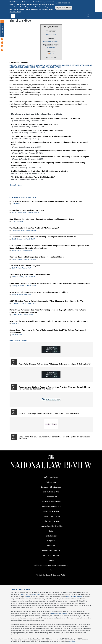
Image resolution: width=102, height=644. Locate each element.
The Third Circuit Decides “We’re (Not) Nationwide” (33, 177)
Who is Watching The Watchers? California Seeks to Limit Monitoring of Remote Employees (50, 157)
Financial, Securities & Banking (51, 526)
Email (52, 54)
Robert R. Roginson (29, 259)
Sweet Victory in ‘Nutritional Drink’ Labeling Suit (30, 275)
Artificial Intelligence (51, 477)
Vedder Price (51, 35)
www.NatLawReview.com (74, 597)
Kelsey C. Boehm (18, 277)
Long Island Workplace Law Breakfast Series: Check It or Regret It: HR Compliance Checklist (54, 438)
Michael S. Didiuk (29, 239)
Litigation (51, 560)
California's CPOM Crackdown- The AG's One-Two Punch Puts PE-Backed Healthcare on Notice (50, 283)
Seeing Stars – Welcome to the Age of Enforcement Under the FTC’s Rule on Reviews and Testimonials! (48, 331)
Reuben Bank (27, 268)
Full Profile (51, 47)
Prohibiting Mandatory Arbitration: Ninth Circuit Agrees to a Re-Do (39, 171)
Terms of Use (24, 595)
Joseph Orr (16, 323)
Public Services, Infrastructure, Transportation (51, 565)
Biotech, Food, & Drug (51, 492)
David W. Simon (17, 315)
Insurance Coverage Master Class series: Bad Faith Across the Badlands (50, 414)
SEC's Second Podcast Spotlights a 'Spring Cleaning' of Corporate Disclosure (43, 237)
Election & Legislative (51, 511)
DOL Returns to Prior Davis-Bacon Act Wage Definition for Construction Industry (46, 118)
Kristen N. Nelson (33, 213)
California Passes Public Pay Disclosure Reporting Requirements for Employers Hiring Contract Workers (48, 164)
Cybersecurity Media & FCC (51, 507)
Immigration (51, 541)
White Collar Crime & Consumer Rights (51, 575)
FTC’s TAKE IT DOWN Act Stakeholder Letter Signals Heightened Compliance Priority (46, 201)
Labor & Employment (51, 555)
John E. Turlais (28, 315)
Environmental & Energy (51, 516)
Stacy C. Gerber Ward (19, 213)
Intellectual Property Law (51, 551)
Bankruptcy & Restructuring (51, 487)
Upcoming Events (19, 340)
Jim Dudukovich (17, 335)
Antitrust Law (51, 482)
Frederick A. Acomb (18, 230)
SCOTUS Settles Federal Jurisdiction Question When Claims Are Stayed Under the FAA (47, 301)
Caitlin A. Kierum (31, 286)
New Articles (2, 30)
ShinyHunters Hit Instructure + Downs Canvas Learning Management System (42, 219)
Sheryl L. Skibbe (51, 27)
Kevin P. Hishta (17, 259)
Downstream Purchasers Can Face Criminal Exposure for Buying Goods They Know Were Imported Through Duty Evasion (48, 311)
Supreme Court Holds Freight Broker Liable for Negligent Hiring (37, 257)
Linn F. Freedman (18, 221)
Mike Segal (28, 294)
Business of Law (51, 497)
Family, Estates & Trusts (51, 521)
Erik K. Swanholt (30, 277)
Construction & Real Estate (51, 502)
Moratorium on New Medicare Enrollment (27, 210)
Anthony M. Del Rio (18, 286)
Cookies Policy (15, 12)
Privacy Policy (36, 595)
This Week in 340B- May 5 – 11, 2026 (25, 266)
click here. (72, 641)
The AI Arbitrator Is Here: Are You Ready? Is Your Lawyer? (34, 228)
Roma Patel (16, 204)
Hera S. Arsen (32, 303)
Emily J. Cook (16, 268)
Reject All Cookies (64, 8)
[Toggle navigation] (13, 16)
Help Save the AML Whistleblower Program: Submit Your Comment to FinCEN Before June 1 (49, 321)
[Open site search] (88, 16)
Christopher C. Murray (19, 303)
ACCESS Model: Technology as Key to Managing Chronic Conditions (39, 292)
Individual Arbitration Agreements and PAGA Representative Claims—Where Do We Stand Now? (50, 143)
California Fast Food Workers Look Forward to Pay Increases (37, 130)
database (27, 597)
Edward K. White (17, 294)
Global (51, 531)
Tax (51, 570)
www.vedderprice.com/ (51, 41)
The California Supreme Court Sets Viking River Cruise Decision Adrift (41, 136)
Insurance (51, 546)
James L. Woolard (32, 230)
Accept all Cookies (63, 3)
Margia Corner (17, 250)
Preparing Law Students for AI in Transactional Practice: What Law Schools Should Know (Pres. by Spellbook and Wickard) (55, 388)
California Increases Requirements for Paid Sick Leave (35, 124)
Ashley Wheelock (28, 250)
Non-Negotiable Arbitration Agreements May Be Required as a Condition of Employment (49, 151)
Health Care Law (51, 536)
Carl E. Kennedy (17, 239)
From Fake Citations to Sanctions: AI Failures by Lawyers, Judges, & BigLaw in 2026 (55, 364)
